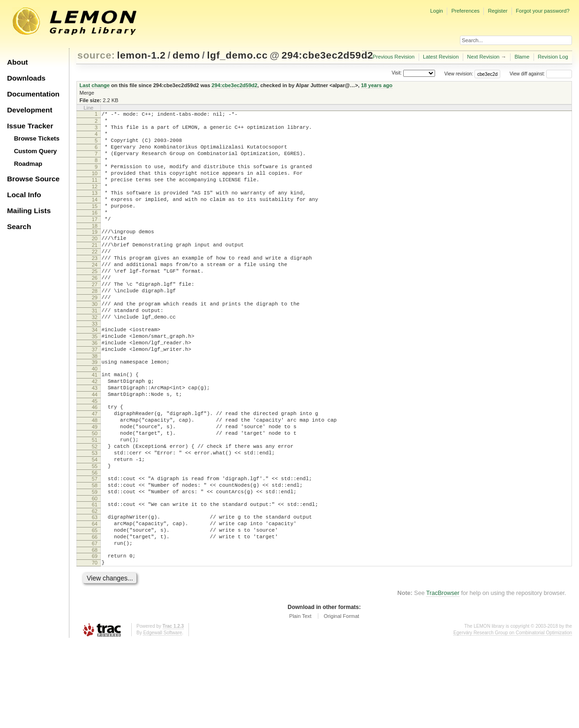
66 (95, 617)
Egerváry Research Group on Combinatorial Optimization (513, 718)
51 (95, 503)
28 (95, 327)
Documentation (33, 94)
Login (436, 11)
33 (95, 367)
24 (95, 296)
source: (96, 55)
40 (95, 419)
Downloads (26, 78)
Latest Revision (441, 57)
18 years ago (377, 85)
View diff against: (541, 74)
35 (95, 381)
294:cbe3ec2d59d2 (327, 55)
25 (95, 304)
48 (95, 479)
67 (95, 625)
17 (95, 242)
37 (95, 397)
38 (95, 405)
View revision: (459, 74)
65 (95, 609)
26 (95, 312)
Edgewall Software (162, 718)
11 (95, 194)
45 (95, 457)
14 (95, 218)
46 (95, 463)
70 (95, 647)
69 (95, 639)
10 (95, 186)
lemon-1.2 (142, 55)
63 (95, 593)
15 (95, 226)
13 (95, 210)
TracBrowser (443, 679)
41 (95, 425)
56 (95, 543)
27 (95, 319)
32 (95, 359)
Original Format (341, 702)
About (17, 62)
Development (30, 110)
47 (95, 471)
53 (95, 519)
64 (95, 601)
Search (19, 227)
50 (95, 495)
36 (95, 389)
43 (95, 441)
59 (95, 565)
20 (95, 264)
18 (95, 250)
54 (95, 527)
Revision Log (553, 57)
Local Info (24, 195)
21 (95, 272)
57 (95, 549)
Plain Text (301, 702)
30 (95, 343)
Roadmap (28, 164)
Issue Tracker (30, 126)
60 (95, 573)
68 (95, 633)
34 (95, 373)
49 (95, 487)
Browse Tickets (37, 138)
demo (186, 55)
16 (95, 234)
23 (95, 288)
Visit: (397, 73)
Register (498, 11)
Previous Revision (394, 57)
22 (95, 280)
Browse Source (33, 179)
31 (95, 351)
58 (95, 557)
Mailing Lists (29, 211)
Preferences (466, 11)
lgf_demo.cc (237, 55)
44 (95, 449)
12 (95, 202)
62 (95, 587)
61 (95, 579)
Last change (95, 85)
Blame (522, 57)
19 (95, 256)
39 (95, 411)
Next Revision (483, 57)
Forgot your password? (542, 11)
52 (95, 511)
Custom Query (36, 151)
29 (95, 335)
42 (95, 433)
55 (95, 535)
